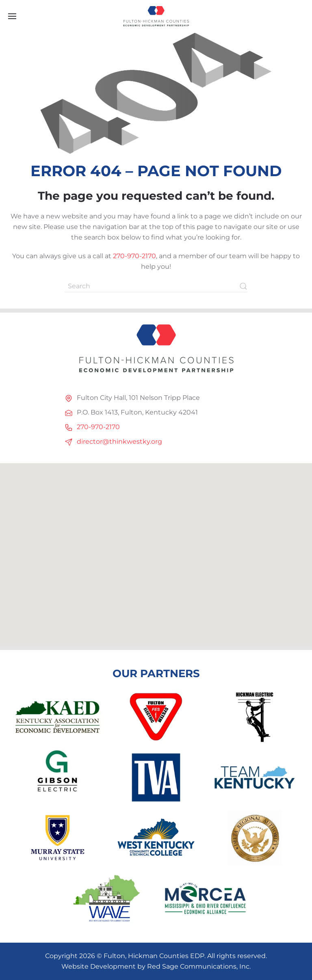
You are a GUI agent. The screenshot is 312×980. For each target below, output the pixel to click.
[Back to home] (156, 16)
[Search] (156, 286)
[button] (12, 16)
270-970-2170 (134, 256)
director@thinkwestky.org (119, 441)
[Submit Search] (243, 286)
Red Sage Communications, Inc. (199, 966)
